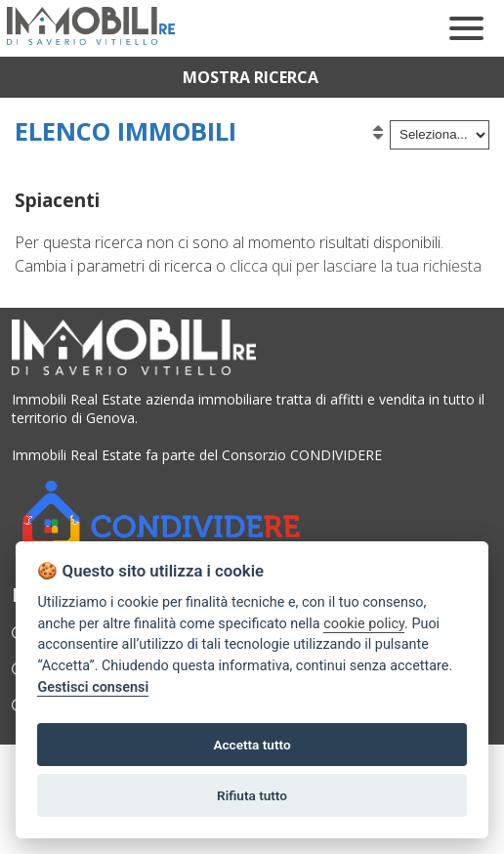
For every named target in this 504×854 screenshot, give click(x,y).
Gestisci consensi (93, 687)
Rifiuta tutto (252, 795)
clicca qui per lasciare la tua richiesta (356, 266)
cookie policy (364, 624)
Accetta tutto (252, 745)
